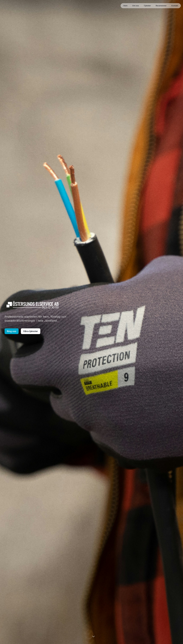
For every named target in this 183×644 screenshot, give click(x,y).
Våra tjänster (31, 331)
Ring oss (12, 331)
